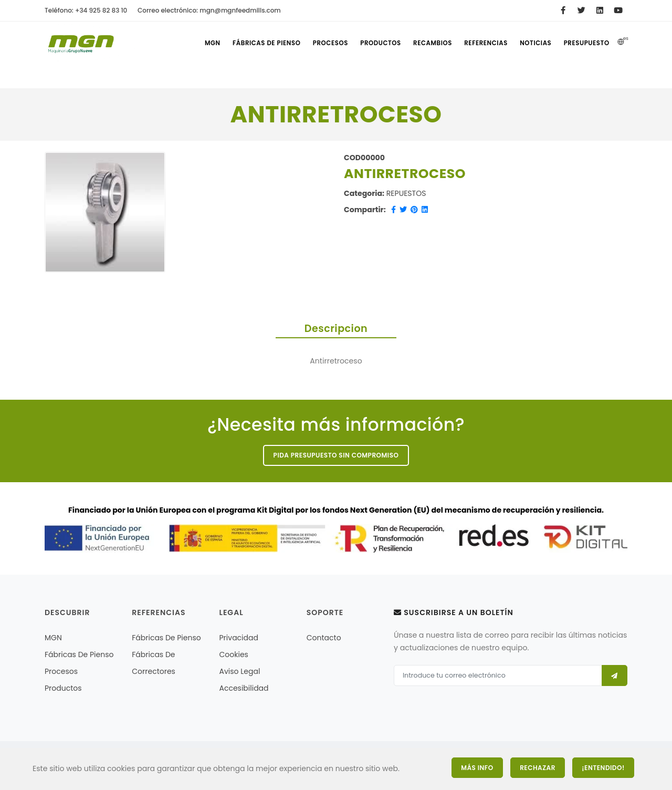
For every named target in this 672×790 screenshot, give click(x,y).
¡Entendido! (603, 767)
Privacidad (239, 639)
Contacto (324, 639)
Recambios (428, 43)
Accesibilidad (244, 689)
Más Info (472, 767)
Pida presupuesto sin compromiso (336, 456)
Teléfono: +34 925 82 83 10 (86, 10)
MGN (203, 43)
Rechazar (535, 767)
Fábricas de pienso (259, 43)
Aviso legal (240, 672)
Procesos (323, 43)
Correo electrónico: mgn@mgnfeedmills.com (209, 10)
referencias (482, 43)
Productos (375, 43)
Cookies (234, 656)
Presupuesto (586, 43)
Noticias (534, 43)
